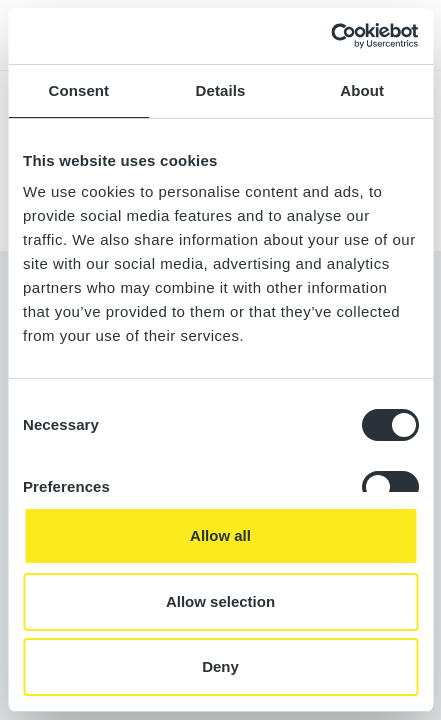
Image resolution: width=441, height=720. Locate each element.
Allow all (220, 535)
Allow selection (220, 601)
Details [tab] (221, 90)
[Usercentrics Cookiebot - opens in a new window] (330, 36)
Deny (220, 666)
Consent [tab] (78, 90)
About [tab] (362, 90)
